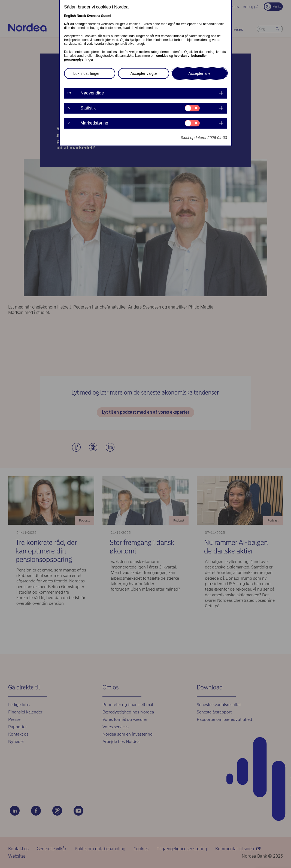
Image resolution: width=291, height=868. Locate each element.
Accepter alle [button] (200, 73)
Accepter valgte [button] (144, 73)
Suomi (106, 16)
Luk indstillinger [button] (87, 73)
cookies (162, 56)
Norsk (81, 16)
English (70, 16)
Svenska (94, 16)
